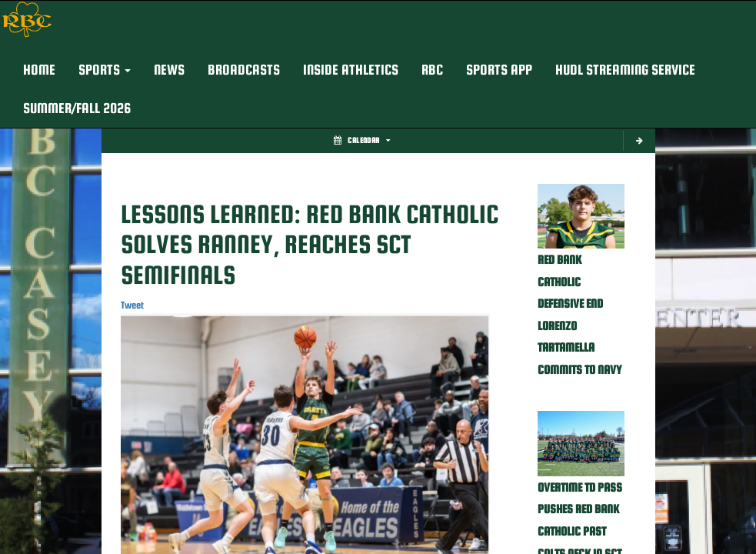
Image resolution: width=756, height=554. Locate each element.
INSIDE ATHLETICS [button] (351, 70)
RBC (432, 70)
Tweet (132, 305)
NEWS (169, 70)
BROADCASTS (244, 70)
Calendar (362, 140)
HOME (39, 70)
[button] (105, 70)
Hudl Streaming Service (625, 70)
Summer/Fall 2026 (77, 108)
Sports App (499, 70)
